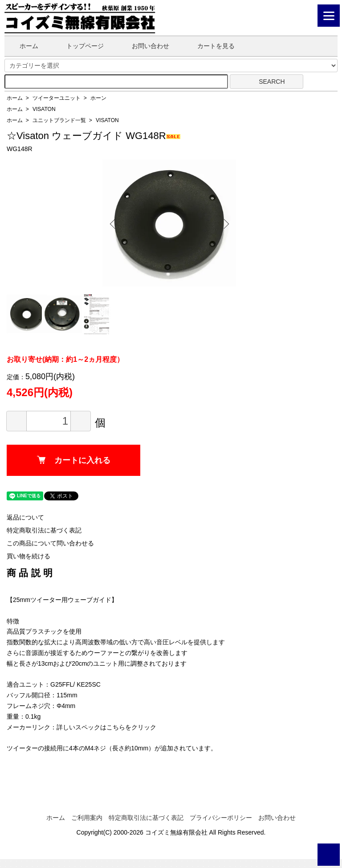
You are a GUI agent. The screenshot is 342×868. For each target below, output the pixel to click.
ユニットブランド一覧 (59, 120)
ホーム (22, 46)
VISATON (44, 109)
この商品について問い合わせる (50, 543)
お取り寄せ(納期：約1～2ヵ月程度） (65, 359)
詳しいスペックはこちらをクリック (106, 727)
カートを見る (210, 46)
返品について (25, 517)
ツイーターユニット (57, 98)
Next (223, 224)
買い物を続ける (28, 556)
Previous (116, 224)
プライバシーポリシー (221, 818)
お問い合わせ (144, 46)
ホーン (98, 98)
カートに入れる (74, 460)
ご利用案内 (87, 818)
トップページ (79, 46)
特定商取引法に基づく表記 (44, 530)
